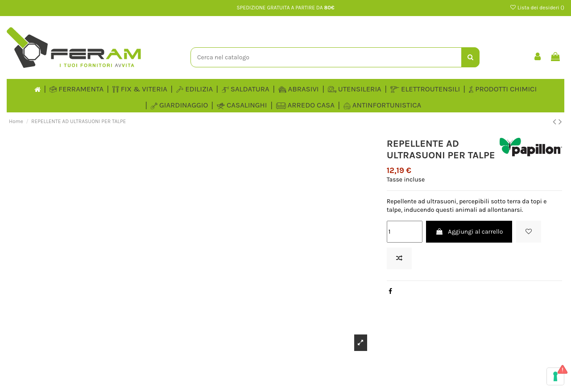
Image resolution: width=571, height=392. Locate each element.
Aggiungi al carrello (469, 232)
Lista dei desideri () (537, 8)
